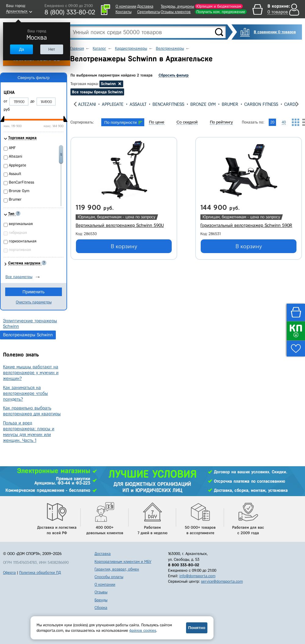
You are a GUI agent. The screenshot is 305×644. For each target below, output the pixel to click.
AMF (12, 148)
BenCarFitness (168, 104)
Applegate (113, 104)
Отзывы (101, 592)
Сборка (101, 608)
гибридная (18, 233)
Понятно (197, 628)
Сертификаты (149, 12)
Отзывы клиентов (176, 12)
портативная (20, 250)
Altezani (87, 104)
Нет (52, 49)
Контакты (124, 12)
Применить (34, 292)
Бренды (101, 600)
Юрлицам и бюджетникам (219, 6)
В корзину (124, 246)
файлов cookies (143, 630)
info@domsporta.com (197, 576)
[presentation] (75, 104)
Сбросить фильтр (174, 75)
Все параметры (19, 277)
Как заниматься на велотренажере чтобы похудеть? (25, 393)
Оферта (9, 572)
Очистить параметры (34, 302)
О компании (126, 6)
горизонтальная (23, 241)
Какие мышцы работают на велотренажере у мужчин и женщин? (31, 373)
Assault (138, 104)
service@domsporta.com (222, 581)
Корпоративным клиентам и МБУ (123, 562)
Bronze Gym (203, 104)
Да (21, 49)
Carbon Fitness (261, 104)
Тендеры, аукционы (177, 6)
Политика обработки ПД (40, 572)
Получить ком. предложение (221, 12)
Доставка (145, 6)
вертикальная (21, 224)
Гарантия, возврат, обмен (117, 569)
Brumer (230, 104)
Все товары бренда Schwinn (97, 92)
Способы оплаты (109, 577)
